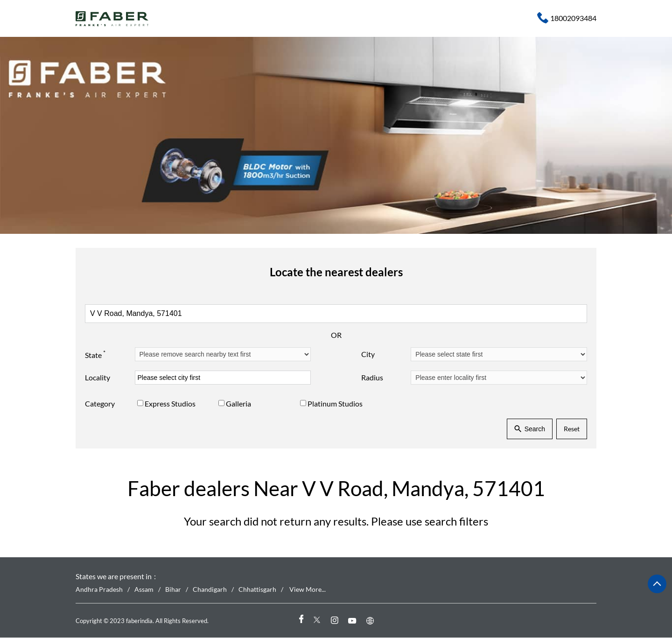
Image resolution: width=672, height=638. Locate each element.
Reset (572, 429)
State (95, 354)
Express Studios (170, 403)
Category (100, 403)
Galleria (238, 403)
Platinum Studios (335, 403)
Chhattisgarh (257, 590)
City (368, 354)
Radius (372, 377)
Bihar (173, 590)
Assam (144, 590)
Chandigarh (210, 590)
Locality (98, 377)
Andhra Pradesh (99, 590)
